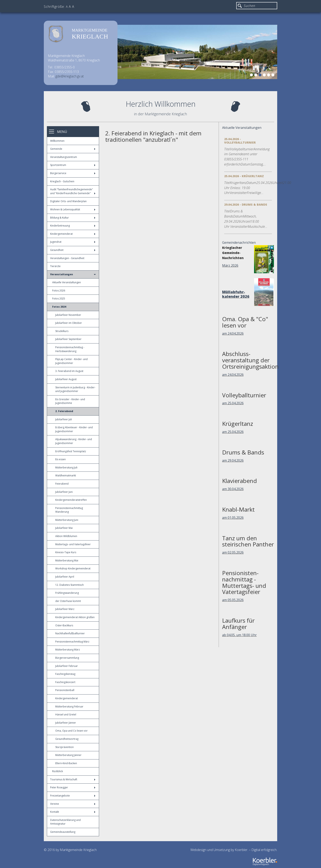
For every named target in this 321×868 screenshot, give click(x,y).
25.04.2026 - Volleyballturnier (240, 141)
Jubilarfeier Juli (64, 419)
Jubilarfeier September (68, 339)
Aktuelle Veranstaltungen (67, 282)
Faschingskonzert (65, 682)
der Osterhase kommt (68, 601)
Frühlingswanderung (67, 593)
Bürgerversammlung (67, 658)
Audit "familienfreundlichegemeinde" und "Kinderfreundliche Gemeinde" (73, 191)
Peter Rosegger (73, 787)
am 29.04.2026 (233, 460)
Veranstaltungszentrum (64, 157)
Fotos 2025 (59, 299)
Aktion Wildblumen (66, 536)
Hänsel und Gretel (66, 714)
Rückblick (58, 771)
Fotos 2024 (59, 307)
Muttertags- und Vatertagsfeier (73, 544)
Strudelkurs (62, 331)
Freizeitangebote (73, 796)
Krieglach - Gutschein (62, 181)
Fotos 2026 (59, 291)
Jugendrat (73, 242)
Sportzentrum (73, 165)
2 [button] (256, 76)
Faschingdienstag (65, 674)
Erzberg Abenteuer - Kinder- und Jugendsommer (74, 429)
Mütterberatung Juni (67, 520)
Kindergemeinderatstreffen (71, 500)
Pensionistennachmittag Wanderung (69, 510)
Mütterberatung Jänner (68, 755)
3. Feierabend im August (69, 371)
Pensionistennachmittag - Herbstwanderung (70, 349)
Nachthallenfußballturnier (70, 633)
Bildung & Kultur (73, 218)
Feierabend (62, 484)
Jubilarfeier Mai (64, 528)
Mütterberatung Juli (66, 467)
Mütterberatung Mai (67, 560)
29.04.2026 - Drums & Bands (246, 205)
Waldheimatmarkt (66, 475)
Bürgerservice (73, 173)
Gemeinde (73, 149)
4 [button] (265, 76)
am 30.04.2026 (233, 489)
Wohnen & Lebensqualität (73, 209)
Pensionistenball (65, 690)
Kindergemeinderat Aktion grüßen (75, 617)
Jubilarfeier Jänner (66, 723)
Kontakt (73, 812)
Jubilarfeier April (65, 577)
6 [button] (274, 76)
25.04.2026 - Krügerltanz (244, 176)
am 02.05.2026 (233, 552)
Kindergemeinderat (73, 234)
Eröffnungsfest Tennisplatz (71, 451)
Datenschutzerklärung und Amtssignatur (65, 822)
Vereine (73, 804)
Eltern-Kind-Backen (66, 763)
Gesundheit (73, 250)
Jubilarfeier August (66, 379)
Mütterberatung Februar (69, 707)
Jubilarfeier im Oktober (69, 323)
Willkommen (57, 141)
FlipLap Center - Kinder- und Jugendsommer (71, 361)
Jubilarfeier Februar (67, 666)
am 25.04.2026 (233, 403)
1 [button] (252, 76)
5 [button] (269, 76)
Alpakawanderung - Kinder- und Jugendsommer (74, 441)
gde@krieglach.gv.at (70, 76)
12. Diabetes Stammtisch (70, 585)
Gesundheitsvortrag (67, 739)
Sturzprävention (64, 747)
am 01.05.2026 (233, 518)
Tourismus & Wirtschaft (73, 779)
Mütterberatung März (68, 650)
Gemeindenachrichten (239, 242)
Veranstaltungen (73, 274)
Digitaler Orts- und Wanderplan (68, 201)
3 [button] (261, 76)
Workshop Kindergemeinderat (73, 568)
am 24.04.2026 (233, 333)
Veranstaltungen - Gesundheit (67, 258)
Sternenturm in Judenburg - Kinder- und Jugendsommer (75, 389)
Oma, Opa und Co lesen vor (71, 731)
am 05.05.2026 (233, 600)
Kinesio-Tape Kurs (66, 552)
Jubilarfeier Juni (64, 492)
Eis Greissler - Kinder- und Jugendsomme (70, 401)
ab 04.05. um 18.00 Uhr (239, 635)
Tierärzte (55, 266)
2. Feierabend (64, 411)
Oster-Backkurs (64, 625)
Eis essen (60, 459)
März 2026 (230, 265)
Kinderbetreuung (73, 226)
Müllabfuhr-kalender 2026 (236, 294)
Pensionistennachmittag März (72, 642)
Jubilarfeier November (68, 315)
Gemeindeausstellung (63, 832)
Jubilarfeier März (65, 609)
